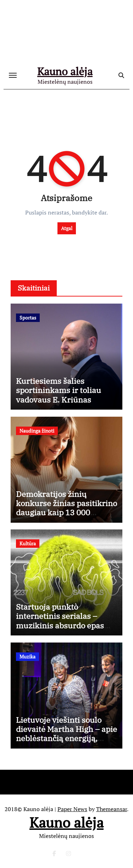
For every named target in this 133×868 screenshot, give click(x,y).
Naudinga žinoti (37, 431)
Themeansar (112, 809)
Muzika (27, 656)
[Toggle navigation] (13, 75)
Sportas (28, 318)
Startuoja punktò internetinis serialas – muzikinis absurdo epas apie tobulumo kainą (60, 621)
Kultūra (28, 543)
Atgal (67, 228)
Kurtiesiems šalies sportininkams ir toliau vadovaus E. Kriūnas (59, 390)
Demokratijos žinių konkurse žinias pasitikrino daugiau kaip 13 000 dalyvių (66, 508)
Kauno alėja (65, 71)
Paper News (72, 809)
